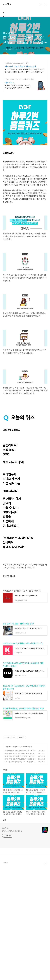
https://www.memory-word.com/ (18, 79)
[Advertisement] (25, 110)
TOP (46, 976)
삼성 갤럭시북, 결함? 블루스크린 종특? (18, 705)
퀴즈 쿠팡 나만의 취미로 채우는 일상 (20, 66)
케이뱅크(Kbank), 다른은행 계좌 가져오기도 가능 (23, 725)
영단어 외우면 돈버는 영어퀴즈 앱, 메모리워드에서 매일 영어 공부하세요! (18, 87)
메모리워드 (10, 82)
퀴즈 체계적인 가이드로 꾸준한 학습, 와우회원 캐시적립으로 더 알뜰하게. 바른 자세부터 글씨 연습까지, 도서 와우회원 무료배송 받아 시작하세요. (25, 70)
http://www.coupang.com (15, 63)
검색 (41, 4)
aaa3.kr (8, 4)
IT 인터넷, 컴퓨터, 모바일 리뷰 (12, 943)
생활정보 (8, 859)
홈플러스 (16, 859)
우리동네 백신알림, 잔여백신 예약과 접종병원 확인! (23, 790)
